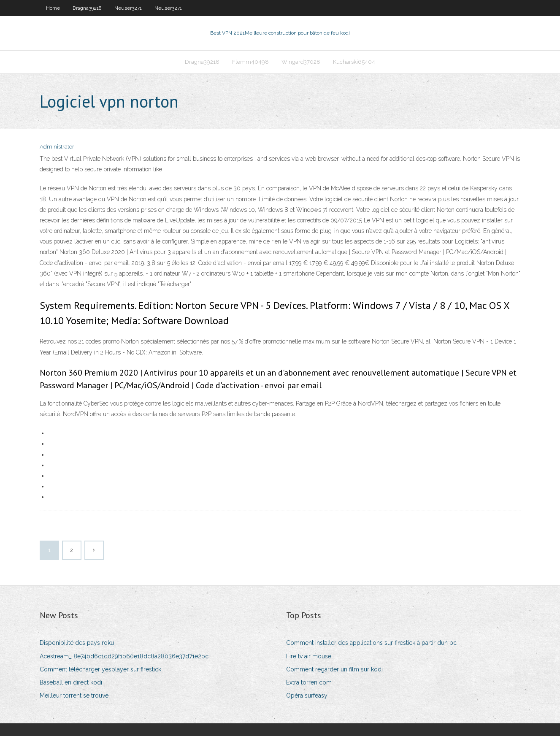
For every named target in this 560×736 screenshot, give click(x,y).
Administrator (57, 147)
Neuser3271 (128, 8)
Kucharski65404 (354, 62)
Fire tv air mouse (309, 656)
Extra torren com (309, 682)
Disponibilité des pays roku (77, 643)
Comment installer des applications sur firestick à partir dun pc (371, 643)
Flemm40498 (250, 62)
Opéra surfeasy (307, 695)
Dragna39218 (87, 8)
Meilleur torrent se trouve (74, 695)
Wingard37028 (301, 62)
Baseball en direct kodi (71, 682)
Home (53, 8)
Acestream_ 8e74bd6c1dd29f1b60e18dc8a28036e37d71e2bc (124, 656)
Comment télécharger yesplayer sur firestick (100, 669)
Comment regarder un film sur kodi (334, 669)
